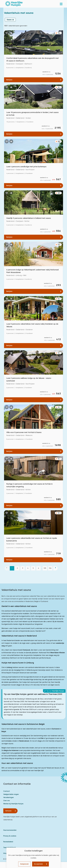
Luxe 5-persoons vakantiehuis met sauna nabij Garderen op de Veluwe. (32, 325)
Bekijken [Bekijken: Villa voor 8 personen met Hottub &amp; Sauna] (9, 451)
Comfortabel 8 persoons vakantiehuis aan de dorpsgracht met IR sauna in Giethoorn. (33, 59)
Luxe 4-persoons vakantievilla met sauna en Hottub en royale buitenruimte (32, 539)
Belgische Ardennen (11, 750)
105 (45, 568)
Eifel (42, 738)
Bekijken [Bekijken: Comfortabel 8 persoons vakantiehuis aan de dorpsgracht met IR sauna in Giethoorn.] (9, 80)
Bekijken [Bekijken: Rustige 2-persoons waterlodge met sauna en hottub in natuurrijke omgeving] (9, 506)
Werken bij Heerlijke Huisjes (13, 804)
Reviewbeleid (8, 842)
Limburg (9, 667)
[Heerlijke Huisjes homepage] (14, 4)
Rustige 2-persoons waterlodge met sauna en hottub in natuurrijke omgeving (29, 485)
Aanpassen (24, 864)
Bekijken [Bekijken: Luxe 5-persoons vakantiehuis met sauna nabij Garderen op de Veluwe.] (9, 346)
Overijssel (26, 650)
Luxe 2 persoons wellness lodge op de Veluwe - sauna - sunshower (29, 379)
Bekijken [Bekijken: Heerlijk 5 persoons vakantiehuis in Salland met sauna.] (9, 237)
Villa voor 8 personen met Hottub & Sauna (24, 432)
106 (50, 568)
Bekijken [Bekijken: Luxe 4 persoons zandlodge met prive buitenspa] (9, 186)
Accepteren (38, 864)
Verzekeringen (9, 797)
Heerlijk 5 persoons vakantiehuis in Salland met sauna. (29, 218)
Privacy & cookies (10, 836)
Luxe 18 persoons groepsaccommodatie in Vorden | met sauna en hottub (32, 114)
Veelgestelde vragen (11, 794)
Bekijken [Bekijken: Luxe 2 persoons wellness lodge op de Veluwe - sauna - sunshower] (9, 400)
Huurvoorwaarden (10, 830)
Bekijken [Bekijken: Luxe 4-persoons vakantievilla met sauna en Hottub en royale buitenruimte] (9, 560)
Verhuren (8, 811)
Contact (7, 791)
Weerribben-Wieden (58, 653)
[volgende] (55, 568)
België (4, 731)
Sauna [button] (9, 20)
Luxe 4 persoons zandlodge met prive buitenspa (26, 167)
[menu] (61, 4)
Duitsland (55, 729)
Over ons (7, 801)
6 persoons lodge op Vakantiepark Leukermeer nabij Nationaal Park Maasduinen (33, 271)
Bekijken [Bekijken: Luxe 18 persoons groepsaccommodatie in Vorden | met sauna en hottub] (9, 134)
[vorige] (7, 568)
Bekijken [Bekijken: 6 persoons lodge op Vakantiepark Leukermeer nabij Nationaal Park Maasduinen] (9, 291)
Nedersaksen (24, 741)
